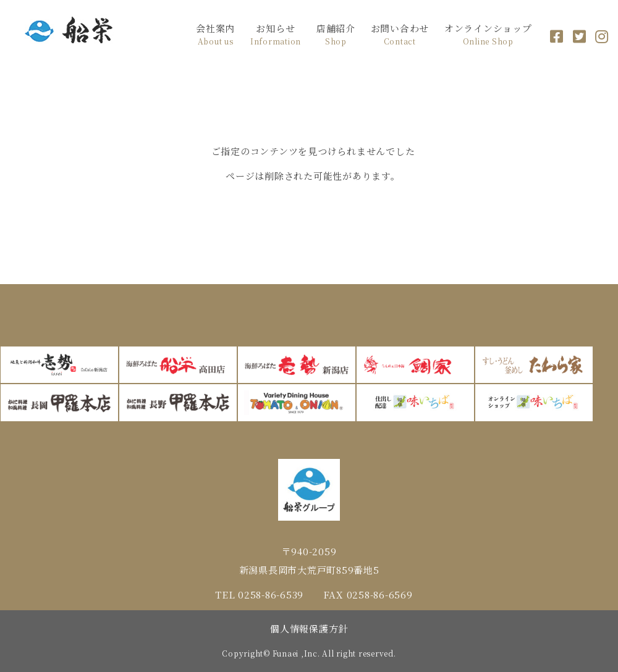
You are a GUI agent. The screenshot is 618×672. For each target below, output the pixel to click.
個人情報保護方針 (309, 628)
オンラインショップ (488, 34)
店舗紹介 (336, 34)
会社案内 (215, 34)
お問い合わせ (400, 34)
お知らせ (276, 34)
